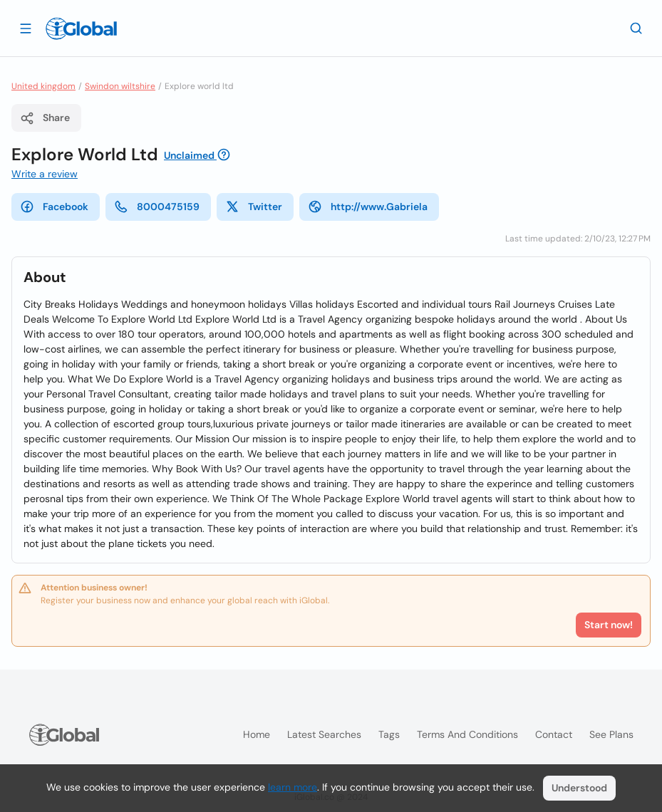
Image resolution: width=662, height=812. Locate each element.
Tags (389, 734)
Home (257, 734)
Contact (554, 734)
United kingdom (43, 86)
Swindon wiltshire (120, 86)
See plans (611, 734)
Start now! (609, 625)
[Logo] (81, 28)
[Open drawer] (26, 28)
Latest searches (324, 734)
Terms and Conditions (467, 734)
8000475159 (157, 207)
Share (45, 118)
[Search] (636, 28)
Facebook (54, 207)
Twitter (254, 207)
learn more (293, 787)
